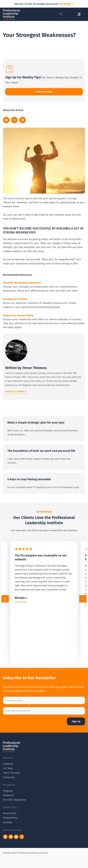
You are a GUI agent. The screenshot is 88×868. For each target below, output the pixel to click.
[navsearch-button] (61, 14)
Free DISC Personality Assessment (22, 283)
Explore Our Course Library (18, 315)
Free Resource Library (15, 299)
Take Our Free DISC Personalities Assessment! (36, 4)
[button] (79, 14)
